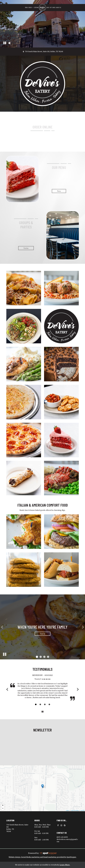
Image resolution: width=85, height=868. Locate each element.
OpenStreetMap (75, 810)
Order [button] (31, 7)
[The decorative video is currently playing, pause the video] (5, 43)
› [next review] (78, 689)
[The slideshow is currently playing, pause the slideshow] (5, 654)
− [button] (3, 809)
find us (40, 634)
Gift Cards (53, 7)
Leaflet (67, 810)
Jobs (48, 7)
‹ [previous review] (7, 689)
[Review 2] (40, 704)
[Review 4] (49, 704)
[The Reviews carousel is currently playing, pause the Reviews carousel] (43, 712)
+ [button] (3, 806)
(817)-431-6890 (62, 837)
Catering (36, 7)
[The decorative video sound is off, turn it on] (9, 43)
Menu (26, 7)
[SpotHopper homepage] (48, 853)
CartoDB (82, 810)
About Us (59, 7)
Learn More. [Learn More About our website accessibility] (65, 865)
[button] (37, 657)
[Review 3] (45, 704)
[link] (42, 7)
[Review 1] (36, 704)
